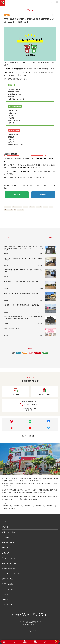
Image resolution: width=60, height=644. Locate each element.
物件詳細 (17, 195)
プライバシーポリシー (9, 605)
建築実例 (5, 548)
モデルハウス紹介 (8, 584)
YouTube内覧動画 (8, 542)
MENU (57, 3)
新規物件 (7, 15)
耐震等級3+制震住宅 (9, 568)
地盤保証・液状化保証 (9, 563)
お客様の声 (6, 553)
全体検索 (52, 3)
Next (51, 238)
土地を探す (6, 537)
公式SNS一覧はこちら (30, 436)
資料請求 (43, 195)
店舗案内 (5, 594)
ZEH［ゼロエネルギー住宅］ (11, 574)
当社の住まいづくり (9, 558)
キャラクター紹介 (8, 589)
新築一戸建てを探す (9, 532)
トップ (4, 522)
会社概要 (5, 600)
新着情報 (5, 527)
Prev (9, 238)
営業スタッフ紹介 (8, 579)
